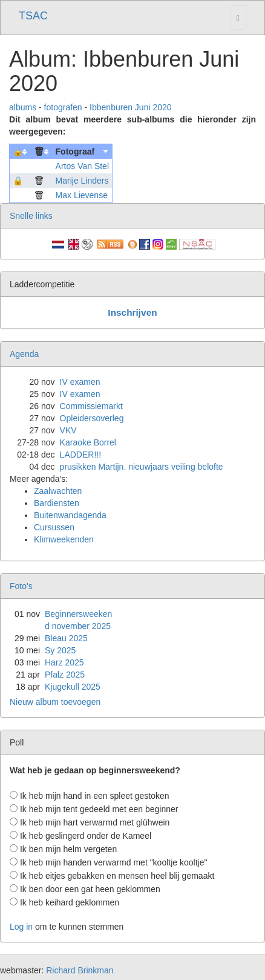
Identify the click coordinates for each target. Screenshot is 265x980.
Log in (21, 927)
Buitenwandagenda (70, 515)
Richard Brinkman (80, 970)
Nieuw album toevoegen (55, 702)
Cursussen (54, 527)
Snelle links (31, 216)
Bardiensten (57, 503)
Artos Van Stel (82, 166)
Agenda (24, 354)
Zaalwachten (58, 491)
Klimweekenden (64, 539)
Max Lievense (82, 195)
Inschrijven (132, 312)
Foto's (21, 586)
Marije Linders (82, 181)
